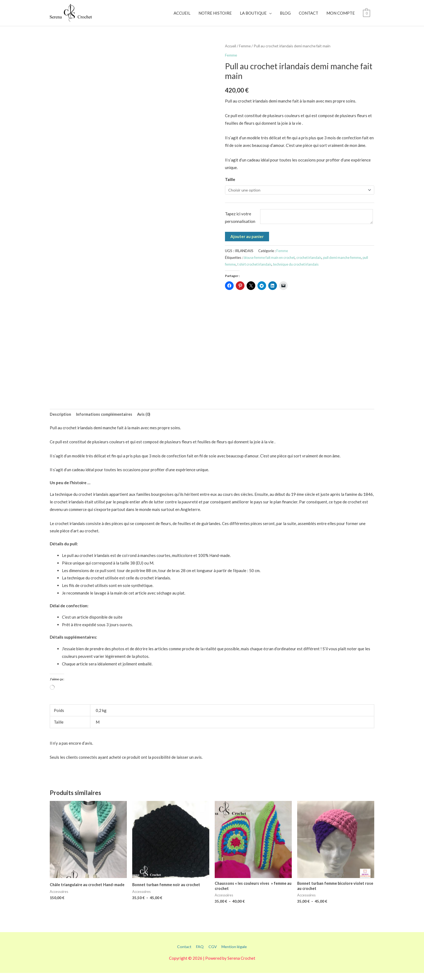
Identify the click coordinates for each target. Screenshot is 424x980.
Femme (246, 52)
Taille (230, 185)
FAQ (199, 954)
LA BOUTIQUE (253, 16)
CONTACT (309, 16)
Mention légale (235, 954)
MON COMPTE (341, 16)
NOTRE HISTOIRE (215, 16)
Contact (183, 954)
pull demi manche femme (347, 264)
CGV (212, 954)
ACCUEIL (182, 16)
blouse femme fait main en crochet (271, 264)
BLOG (285, 16)
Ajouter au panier (247, 243)
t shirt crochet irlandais (262, 271)
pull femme (234, 271)
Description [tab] (61, 420)
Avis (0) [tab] (147, 420)
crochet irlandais (313, 264)
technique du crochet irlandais (306, 271)
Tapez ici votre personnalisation (240, 224)
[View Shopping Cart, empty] (367, 16)
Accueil (231, 52)
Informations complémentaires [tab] (106, 420)
